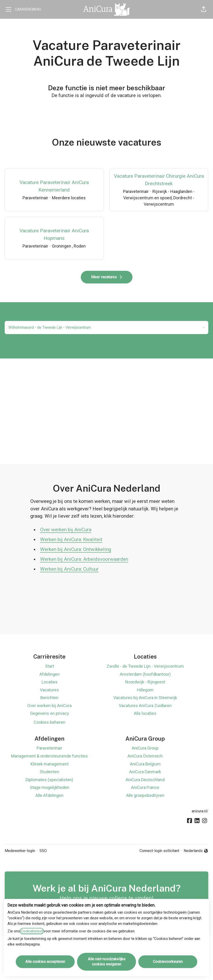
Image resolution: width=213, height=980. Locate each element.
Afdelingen (50, 674)
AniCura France (145, 787)
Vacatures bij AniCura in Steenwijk (145, 698)
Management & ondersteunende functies (49, 756)
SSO (43, 851)
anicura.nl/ (200, 811)
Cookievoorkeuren (168, 962)
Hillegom (145, 690)
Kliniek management (50, 764)
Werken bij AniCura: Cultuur (69, 569)
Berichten (49, 698)
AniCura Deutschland (145, 780)
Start (50, 666)
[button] (204, 9)
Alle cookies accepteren (45, 962)
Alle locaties (145, 713)
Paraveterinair (49, 748)
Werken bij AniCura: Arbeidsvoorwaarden (84, 559)
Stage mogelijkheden (50, 787)
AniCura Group (145, 748)
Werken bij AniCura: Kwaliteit (71, 539)
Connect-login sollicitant (159, 851)
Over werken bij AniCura (66, 530)
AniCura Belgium (145, 764)
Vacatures (49, 690)
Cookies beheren (49, 722)
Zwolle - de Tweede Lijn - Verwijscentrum (145, 666)
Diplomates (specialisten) (49, 780)
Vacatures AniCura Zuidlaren (145, 706)
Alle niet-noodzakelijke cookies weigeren (107, 962)
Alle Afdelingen (49, 795)
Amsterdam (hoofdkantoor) (145, 674)
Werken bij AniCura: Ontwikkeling (76, 549)
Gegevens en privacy (50, 713)
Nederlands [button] (196, 851)
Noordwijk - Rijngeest (145, 682)
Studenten (49, 772)
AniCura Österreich (145, 756)
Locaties (50, 682)
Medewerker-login (20, 851)
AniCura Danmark (145, 772)
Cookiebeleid (32, 931)
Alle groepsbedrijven (145, 795)
